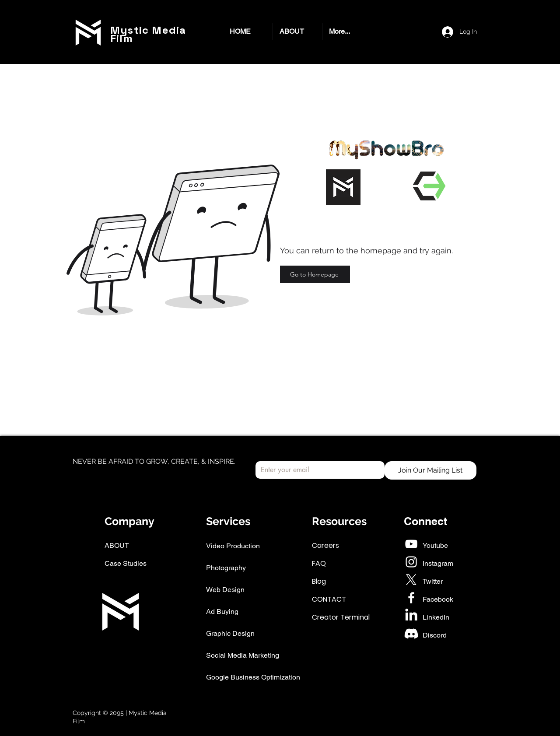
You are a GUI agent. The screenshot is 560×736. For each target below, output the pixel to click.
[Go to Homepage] (315, 274)
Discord (435, 635)
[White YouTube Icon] (411, 544)
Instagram (438, 563)
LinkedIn (436, 617)
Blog (319, 581)
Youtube (435, 545)
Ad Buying (222, 612)
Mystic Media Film (148, 34)
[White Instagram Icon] (411, 562)
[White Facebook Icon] (411, 598)
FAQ (319, 563)
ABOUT (117, 545)
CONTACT (329, 599)
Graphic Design (230, 633)
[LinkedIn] (411, 616)
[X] (411, 580)
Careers (325, 545)
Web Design (225, 590)
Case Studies (126, 563)
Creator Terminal (341, 617)
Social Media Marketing (243, 655)
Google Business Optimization (253, 677)
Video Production (233, 546)
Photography (226, 568)
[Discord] (411, 634)
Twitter (433, 581)
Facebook (438, 599)
